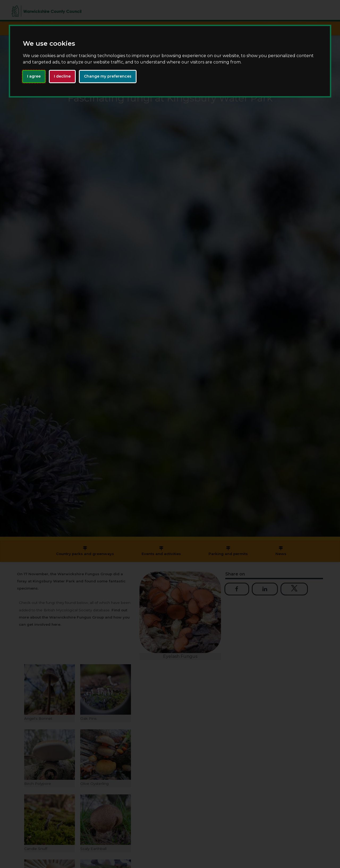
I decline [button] (62, 76)
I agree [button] (34, 76)
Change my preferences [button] (108, 76)
